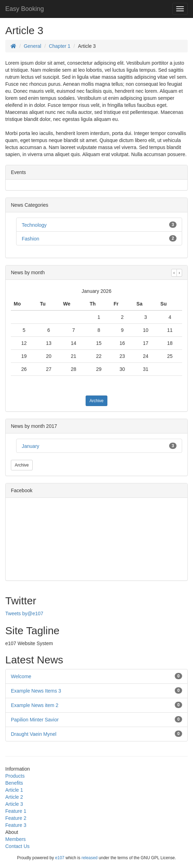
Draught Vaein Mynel (34, 734)
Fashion (31, 239)
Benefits (14, 783)
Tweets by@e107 (24, 613)
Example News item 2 (35, 705)
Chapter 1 (59, 46)
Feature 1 (16, 811)
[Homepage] (13, 46)
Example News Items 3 (36, 691)
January (31, 446)
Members (15, 839)
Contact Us (17, 846)
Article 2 (14, 797)
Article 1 (14, 790)
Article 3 (14, 804)
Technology (34, 225)
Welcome (21, 676)
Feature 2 (16, 818)
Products (15, 776)
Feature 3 (16, 825)
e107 (60, 858)
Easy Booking (25, 9)
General (33, 46)
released (89, 858)
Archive (96, 401)
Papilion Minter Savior (35, 720)
